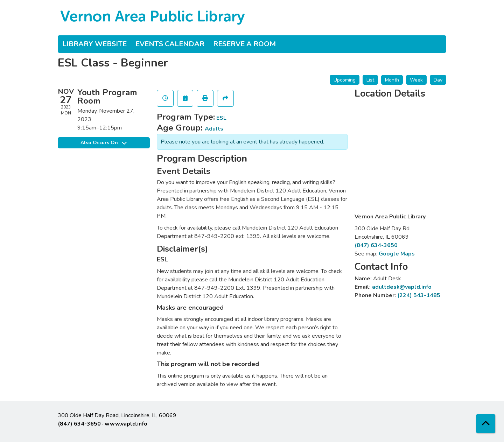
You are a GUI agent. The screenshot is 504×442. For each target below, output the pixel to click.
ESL (221, 118)
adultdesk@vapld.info (402, 287)
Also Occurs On (104, 143)
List (370, 80)
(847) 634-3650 (376, 245)
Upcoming (345, 80)
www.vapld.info (126, 424)
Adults (214, 129)
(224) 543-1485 (419, 295)
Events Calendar (170, 44)
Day (438, 80)
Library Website (94, 44)
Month (392, 80)
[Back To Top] (486, 424)
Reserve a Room (244, 44)
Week (416, 80)
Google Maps (397, 254)
